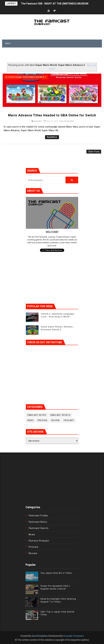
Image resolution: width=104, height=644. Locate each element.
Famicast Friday (38, 516)
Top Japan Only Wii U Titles (56, 573)
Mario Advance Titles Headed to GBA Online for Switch (52, 115)
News (31, 420)
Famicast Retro (37, 415)
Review (56, 420)
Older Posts (94, 152)
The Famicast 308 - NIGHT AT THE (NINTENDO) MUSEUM (55, 4)
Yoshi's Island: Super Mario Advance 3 (27, 77)
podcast (69, 420)
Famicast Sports (60, 415)
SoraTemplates (40, 636)
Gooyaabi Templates (74, 636)
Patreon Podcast (39, 541)
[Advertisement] (39, 55)
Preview (42, 420)
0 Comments (68, 121)
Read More (52, 137)
